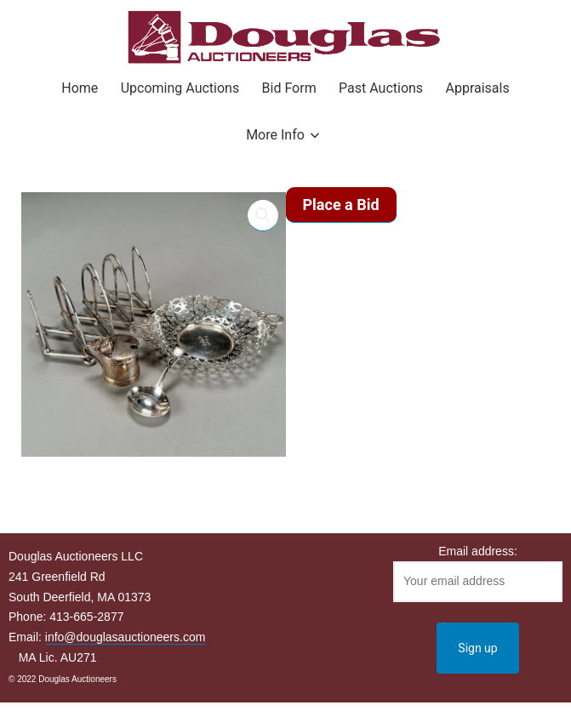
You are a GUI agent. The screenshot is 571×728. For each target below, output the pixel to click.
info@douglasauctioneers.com (126, 637)
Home (80, 88)
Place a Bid (341, 205)
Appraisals (477, 88)
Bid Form (289, 88)
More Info (275, 135)
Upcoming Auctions (180, 88)
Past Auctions (381, 88)
